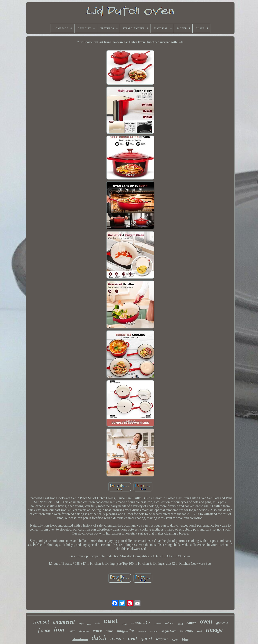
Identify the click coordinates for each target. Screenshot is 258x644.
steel (199, 631)
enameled (64, 622)
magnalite (125, 630)
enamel (187, 630)
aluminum (80, 639)
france (44, 630)
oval (133, 638)
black (175, 640)
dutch (99, 638)
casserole (140, 623)
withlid (180, 624)
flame (109, 631)
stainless (84, 631)
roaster (117, 639)
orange (154, 631)
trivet (125, 624)
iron (59, 629)
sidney (169, 623)
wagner (162, 639)
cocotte (157, 623)
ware (97, 630)
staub (72, 631)
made (97, 623)
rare (89, 624)
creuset (41, 622)
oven (206, 621)
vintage (214, 630)
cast (111, 622)
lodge (81, 624)
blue (185, 639)
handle (191, 623)
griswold (222, 623)
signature (169, 631)
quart (146, 638)
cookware (142, 631)
